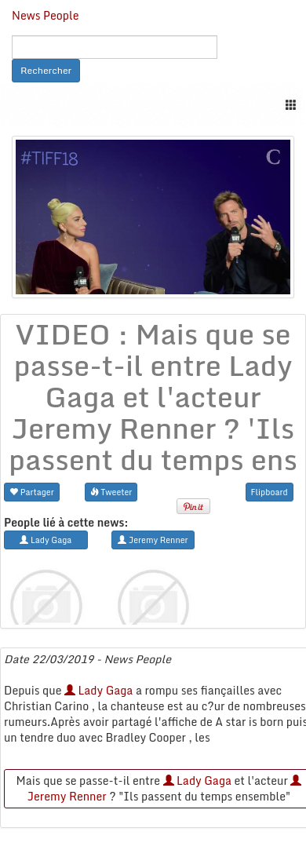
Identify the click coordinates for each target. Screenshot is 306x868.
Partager (32, 492)
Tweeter (111, 492)
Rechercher (46, 70)
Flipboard (270, 492)
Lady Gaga (98, 690)
